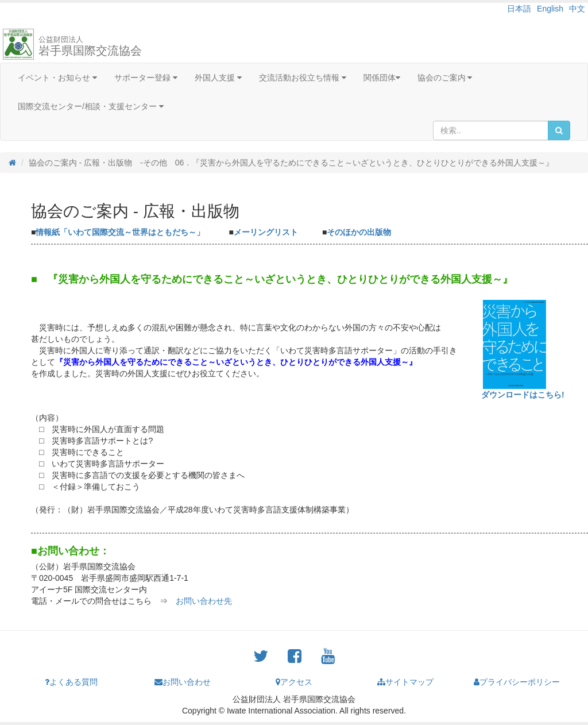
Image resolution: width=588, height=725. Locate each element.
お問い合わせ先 (204, 601)
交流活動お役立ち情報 (303, 78)
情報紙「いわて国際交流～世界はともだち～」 (120, 232)
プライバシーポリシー (517, 682)
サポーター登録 (146, 78)
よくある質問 (71, 682)
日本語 (519, 9)
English (550, 9)
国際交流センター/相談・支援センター (91, 106)
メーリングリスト (266, 232)
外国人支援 (218, 78)
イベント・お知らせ (57, 78)
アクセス (294, 682)
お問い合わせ (183, 682)
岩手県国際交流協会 (90, 46)
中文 (577, 9)
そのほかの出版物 (359, 232)
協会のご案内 (445, 78)
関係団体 (382, 78)
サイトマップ (405, 682)
